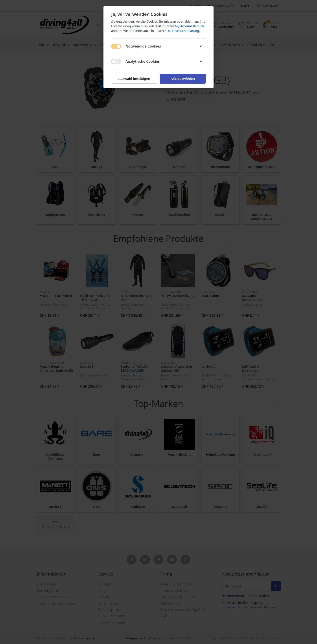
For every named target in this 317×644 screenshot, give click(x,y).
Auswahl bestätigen (134, 79)
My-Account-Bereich (189, 26)
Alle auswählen (183, 79)
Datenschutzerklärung (183, 31)
